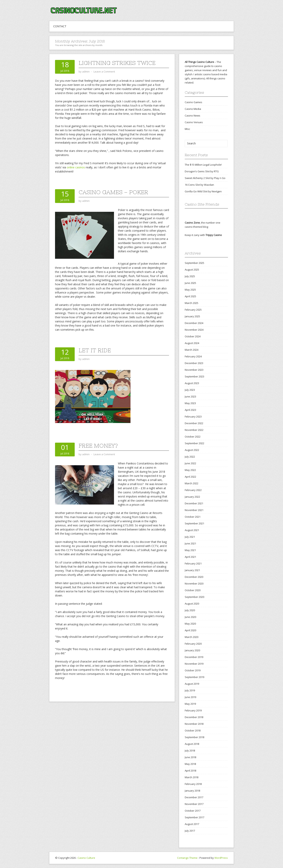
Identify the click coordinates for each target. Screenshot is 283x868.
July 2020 (190, 610)
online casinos (76, 167)
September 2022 (194, 443)
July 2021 (190, 537)
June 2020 (190, 617)
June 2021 (190, 543)
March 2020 (192, 637)
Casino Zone (192, 223)
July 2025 (190, 276)
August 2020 (192, 604)
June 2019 (190, 697)
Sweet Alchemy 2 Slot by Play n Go (205, 178)
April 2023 (190, 410)
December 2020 (194, 577)
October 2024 (193, 336)
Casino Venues (194, 122)
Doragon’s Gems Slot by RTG (202, 171)
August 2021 (192, 530)
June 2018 (190, 757)
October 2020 (193, 590)
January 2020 (192, 650)
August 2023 (192, 383)
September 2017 (194, 817)
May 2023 (190, 403)
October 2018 (193, 730)
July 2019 (190, 690)
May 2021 (190, 550)
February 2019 (193, 710)
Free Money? (98, 446)
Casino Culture (86, 858)
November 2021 (194, 510)
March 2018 (192, 777)
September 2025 (194, 263)
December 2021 (194, 503)
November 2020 (194, 584)
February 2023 (193, 417)
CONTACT (60, 26)
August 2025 (192, 270)
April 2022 (190, 477)
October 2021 (193, 517)
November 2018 (194, 724)
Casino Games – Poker (113, 192)
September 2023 (194, 376)
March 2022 (192, 483)
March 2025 (192, 303)
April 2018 (190, 771)
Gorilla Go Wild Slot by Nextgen (203, 191)
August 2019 (192, 684)
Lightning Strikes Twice (117, 63)
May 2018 (190, 764)
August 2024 (192, 343)
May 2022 (190, 470)
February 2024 (193, 356)
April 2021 (190, 557)
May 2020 (190, 624)
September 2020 (194, 597)
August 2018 (192, 744)
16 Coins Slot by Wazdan (199, 185)
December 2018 (194, 717)
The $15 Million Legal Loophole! (203, 165)
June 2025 (190, 283)
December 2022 (194, 423)
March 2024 (192, 350)
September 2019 (194, 677)
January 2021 (192, 570)
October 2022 (193, 437)
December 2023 (194, 363)
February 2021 (193, 563)
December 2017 (194, 797)
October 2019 (193, 670)
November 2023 (194, 370)
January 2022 (192, 497)
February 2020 (193, 644)
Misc (187, 129)
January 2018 (192, 791)
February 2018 (193, 784)
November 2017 (194, 804)
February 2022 (193, 490)
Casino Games (193, 102)
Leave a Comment (104, 72)
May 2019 (190, 704)
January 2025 (192, 316)
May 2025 (190, 290)
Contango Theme (187, 858)
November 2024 (194, 330)
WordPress (221, 858)
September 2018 (194, 737)
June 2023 (190, 396)
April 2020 (190, 630)
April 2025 (190, 296)
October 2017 (193, 811)
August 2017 (192, 824)
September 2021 (194, 523)
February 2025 (193, 310)
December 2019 (194, 657)
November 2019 (194, 664)
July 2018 (190, 751)
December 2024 (194, 323)
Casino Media (193, 109)
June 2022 (190, 463)
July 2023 (190, 390)
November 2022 (194, 430)
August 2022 (192, 450)
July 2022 (190, 457)
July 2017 (190, 831)
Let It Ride (95, 350)
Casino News (192, 116)
